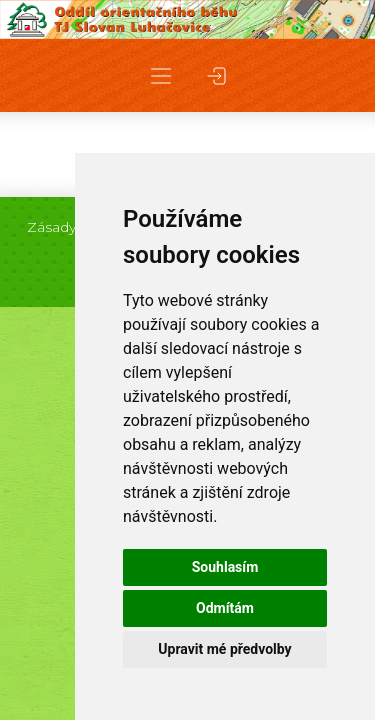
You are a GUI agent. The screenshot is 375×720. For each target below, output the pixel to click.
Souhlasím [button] (225, 567)
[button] (161, 75)
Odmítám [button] (225, 608)
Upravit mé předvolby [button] (224, 649)
